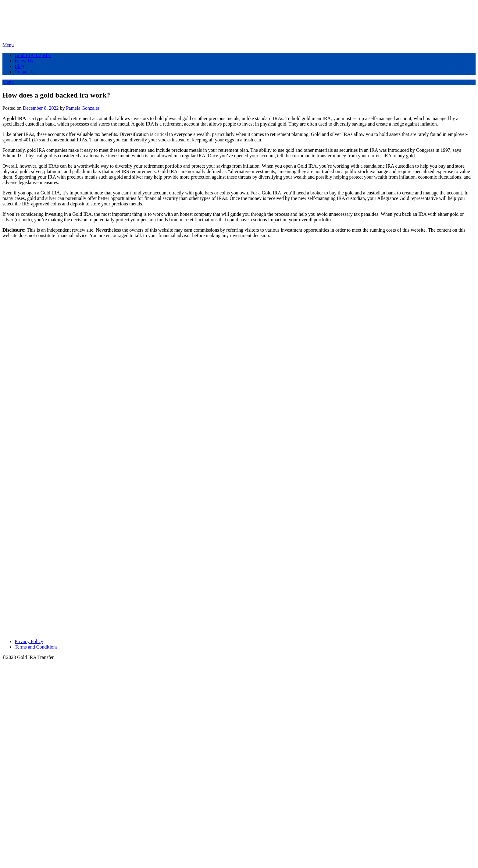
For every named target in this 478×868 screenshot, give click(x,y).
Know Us (24, 61)
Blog (19, 66)
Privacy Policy (29, 641)
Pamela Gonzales (83, 108)
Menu (8, 45)
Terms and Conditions (36, 647)
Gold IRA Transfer (33, 55)
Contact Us (26, 72)
